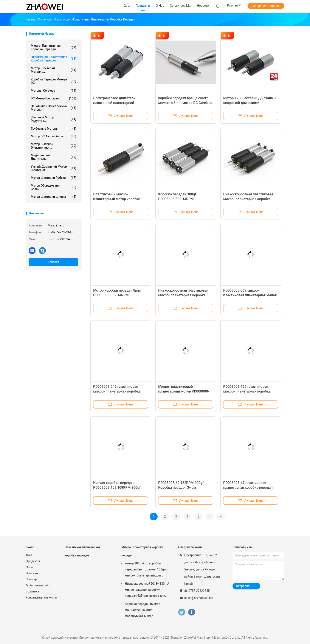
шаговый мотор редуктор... (53, 119)
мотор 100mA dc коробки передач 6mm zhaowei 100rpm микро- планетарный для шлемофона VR (146, 570)
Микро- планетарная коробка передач (142, 551)
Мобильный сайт (38, 585)
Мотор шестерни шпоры (53, 197)
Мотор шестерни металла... (53, 70)
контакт (53, 262)
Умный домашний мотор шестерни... (53, 168)
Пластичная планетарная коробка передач (83, 551)
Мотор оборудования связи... (53, 187)
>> (221, 517)
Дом (29, 555)
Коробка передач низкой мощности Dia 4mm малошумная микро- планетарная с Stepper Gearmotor (143, 611)
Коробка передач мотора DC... (53, 81)
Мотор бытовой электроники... (53, 146)
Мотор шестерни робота (53, 178)
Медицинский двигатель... (53, 157)
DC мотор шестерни (53, 98)
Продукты (33, 561)
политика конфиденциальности (41, 594)
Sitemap (31, 579)
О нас (30, 567)
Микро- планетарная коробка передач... (53, 47)
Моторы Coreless (53, 91)
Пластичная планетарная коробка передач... (53, 59)
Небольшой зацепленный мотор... (53, 108)
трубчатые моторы (53, 129)
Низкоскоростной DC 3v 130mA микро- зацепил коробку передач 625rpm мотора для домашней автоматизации (147, 590)
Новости (32, 573)
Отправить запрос (266, 6)
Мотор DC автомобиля (53, 136)
